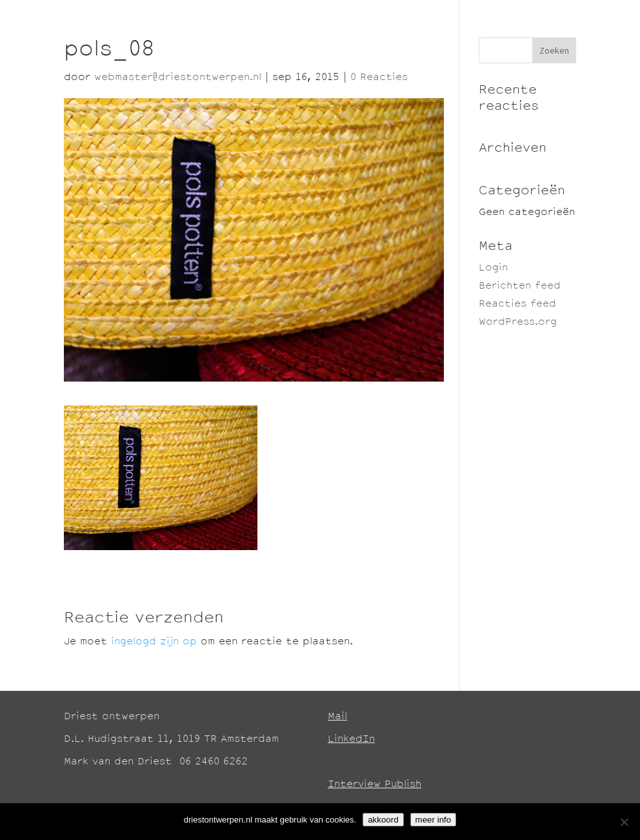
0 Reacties (379, 78)
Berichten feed (520, 286)
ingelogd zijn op (154, 642)
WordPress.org (518, 323)
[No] (624, 822)
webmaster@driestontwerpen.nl (178, 78)
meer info (434, 820)
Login (493, 268)
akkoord (383, 820)
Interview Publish (375, 785)
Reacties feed (517, 304)
